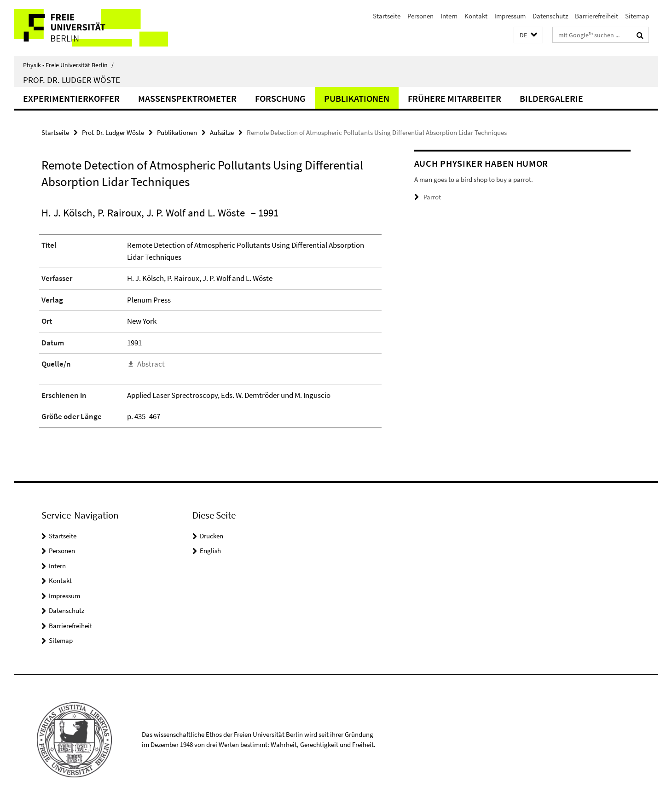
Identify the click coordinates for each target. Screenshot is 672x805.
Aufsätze (222, 132)
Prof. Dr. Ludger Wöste (72, 80)
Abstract (151, 364)
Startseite (387, 16)
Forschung (280, 98)
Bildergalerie (551, 98)
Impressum (510, 16)
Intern (449, 16)
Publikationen (357, 98)
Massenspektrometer (187, 98)
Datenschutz (550, 16)
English (210, 551)
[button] (528, 35)
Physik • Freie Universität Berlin (68, 65)
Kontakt (476, 16)
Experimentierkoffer (71, 98)
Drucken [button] (211, 536)
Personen (420, 16)
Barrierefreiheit (597, 16)
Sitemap (637, 16)
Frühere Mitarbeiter (455, 98)
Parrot (432, 197)
